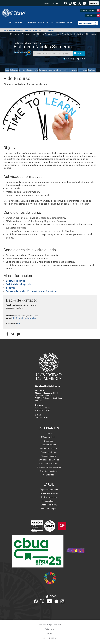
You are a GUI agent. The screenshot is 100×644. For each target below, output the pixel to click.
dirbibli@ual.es (41, 417)
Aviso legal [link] (50, 629)
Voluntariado (49, 475)
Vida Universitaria (58, 22)
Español (47, 3)
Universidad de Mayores (49, 460)
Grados (49, 433)
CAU (19, 323)
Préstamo (14, 70)
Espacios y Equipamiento (28, 70)
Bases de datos (28, 34)
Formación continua (49, 448)
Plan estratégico (49, 501)
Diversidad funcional (49, 471)
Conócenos (83, 70)
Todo (81, 59)
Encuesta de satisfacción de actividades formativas (31, 291)
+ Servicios (73, 70)
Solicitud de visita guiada (19, 284)
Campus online (88, 23)
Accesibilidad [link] (50, 638)
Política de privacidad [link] (50, 624)
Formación (52, 30)
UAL (5, 30)
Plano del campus (49, 508)
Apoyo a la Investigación (58, 70)
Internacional (43, 22)
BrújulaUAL (79, 34)
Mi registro (15, 34)
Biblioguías (91, 34)
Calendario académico (49, 463)
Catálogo (69, 59)
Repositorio (67, 34)
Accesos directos (91, 10)
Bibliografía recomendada (48, 34)
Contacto (92, 70)
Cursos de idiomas (49, 452)
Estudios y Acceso (16, 22)
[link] (94, 3)
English (56, 3)
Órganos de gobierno (49, 490)
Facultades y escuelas (49, 493)
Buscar (93, 16)
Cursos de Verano (49, 456)
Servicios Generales (16, 30)
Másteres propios (49, 445)
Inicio (7, 70)
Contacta (94, 3)
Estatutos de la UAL (49, 505)
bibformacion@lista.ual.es (25, 318)
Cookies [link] (50, 633)
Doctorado (49, 441)
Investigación (31, 22)
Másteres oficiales (49, 437)
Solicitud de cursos (16, 281)
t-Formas (11, 288)
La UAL (70, 22)
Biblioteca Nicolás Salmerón (36, 30)
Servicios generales (49, 497)
